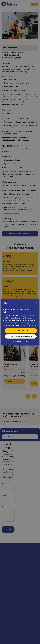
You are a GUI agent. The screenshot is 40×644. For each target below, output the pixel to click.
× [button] (36, 303)
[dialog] (20, 322)
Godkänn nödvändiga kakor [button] (21, 336)
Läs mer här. (32, 325)
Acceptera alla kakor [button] (21, 331)
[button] (20, 342)
